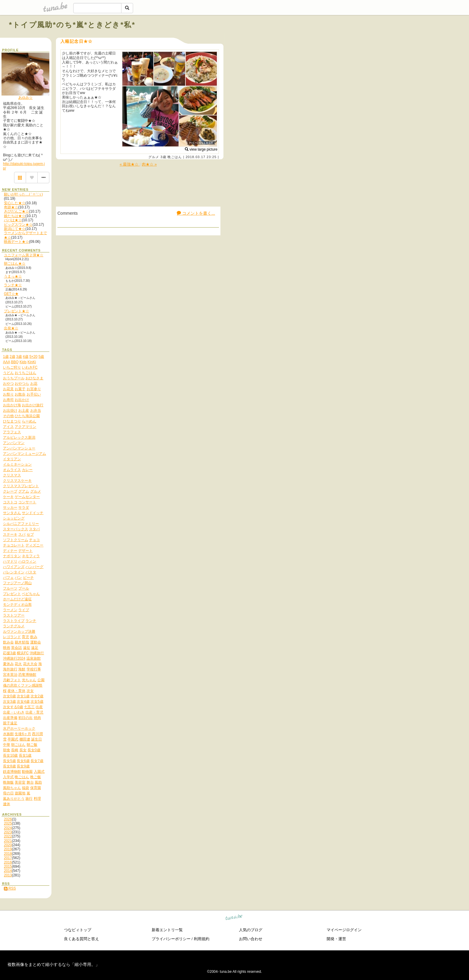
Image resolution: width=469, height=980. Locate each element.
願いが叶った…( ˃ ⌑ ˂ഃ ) (23, 194)
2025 (8, 823)
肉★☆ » (149, 164)
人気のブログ (251, 930)
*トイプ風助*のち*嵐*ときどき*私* (72, 25)
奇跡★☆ (11, 207)
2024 (8, 828)
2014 (8, 871)
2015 (8, 867)
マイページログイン (344, 930)
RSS (10, 888)
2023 (8, 832)
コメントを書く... (196, 213)
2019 (8, 849)
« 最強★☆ (130, 164)
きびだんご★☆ (16, 211)
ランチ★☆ (13, 285)
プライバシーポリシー (171, 939)
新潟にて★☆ (15, 229)
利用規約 (202, 939)
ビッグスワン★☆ (18, 225)
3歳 (163, 157)
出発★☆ (11, 328)
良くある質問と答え (82, 939)
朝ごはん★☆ (15, 263)
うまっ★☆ (13, 276)
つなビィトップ (78, 930)
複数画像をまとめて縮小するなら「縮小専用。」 (54, 964)
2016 (8, 862)
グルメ (154, 157)
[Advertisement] (392, 38)
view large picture (201, 149)
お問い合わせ (251, 939)
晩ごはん (175, 157)
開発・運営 (336, 939)
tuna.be (234, 918)
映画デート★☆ (16, 242)
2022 (8, 836)
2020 (8, 845)
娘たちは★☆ (15, 216)
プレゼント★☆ (16, 311)
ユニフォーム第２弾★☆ (24, 255)
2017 (8, 858)
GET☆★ (11, 294)
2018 (8, 854)
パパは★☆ (13, 220)
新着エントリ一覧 (167, 930)
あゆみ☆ (25, 98)
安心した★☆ (15, 203)
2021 (8, 841)
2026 (8, 819)
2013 (8, 875)
